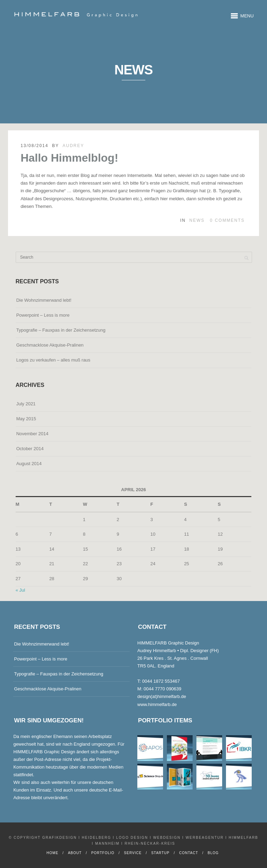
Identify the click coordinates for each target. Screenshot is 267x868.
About (75, 853)
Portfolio (103, 853)
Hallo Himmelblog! (69, 158)
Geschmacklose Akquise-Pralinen (50, 345)
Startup (160, 853)
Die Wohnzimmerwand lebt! (44, 300)
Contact (189, 853)
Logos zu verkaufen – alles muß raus (53, 360)
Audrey (73, 146)
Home (52, 853)
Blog (213, 853)
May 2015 (26, 419)
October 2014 (30, 449)
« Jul (20, 590)
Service (133, 853)
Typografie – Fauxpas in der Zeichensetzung (61, 330)
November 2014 (33, 434)
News (197, 220)
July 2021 (26, 404)
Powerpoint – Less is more (43, 315)
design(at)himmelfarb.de (162, 696)
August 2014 (29, 464)
